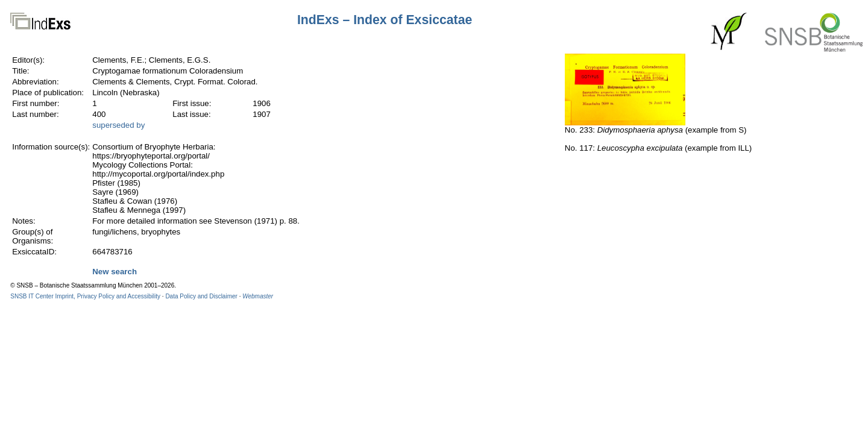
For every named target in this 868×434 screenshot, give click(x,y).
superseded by (118, 125)
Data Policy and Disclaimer (201, 296)
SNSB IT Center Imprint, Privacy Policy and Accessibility (85, 296)
